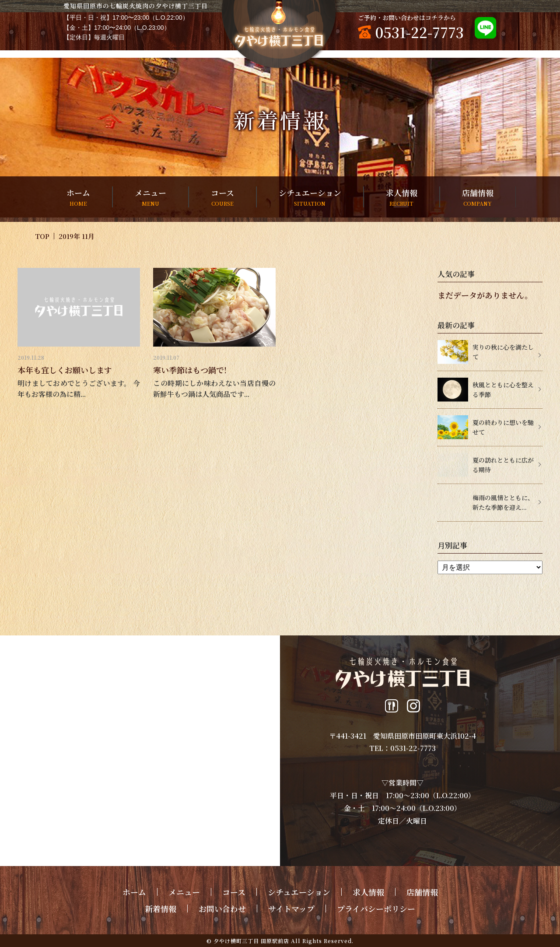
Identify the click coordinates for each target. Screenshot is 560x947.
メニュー (150, 197)
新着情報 (161, 908)
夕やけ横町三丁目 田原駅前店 (251, 941)
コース (222, 197)
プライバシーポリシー (376, 908)
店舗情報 (478, 197)
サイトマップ (291, 908)
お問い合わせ (222, 908)
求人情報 (402, 197)
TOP (42, 236)
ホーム (78, 197)
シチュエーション (310, 197)
